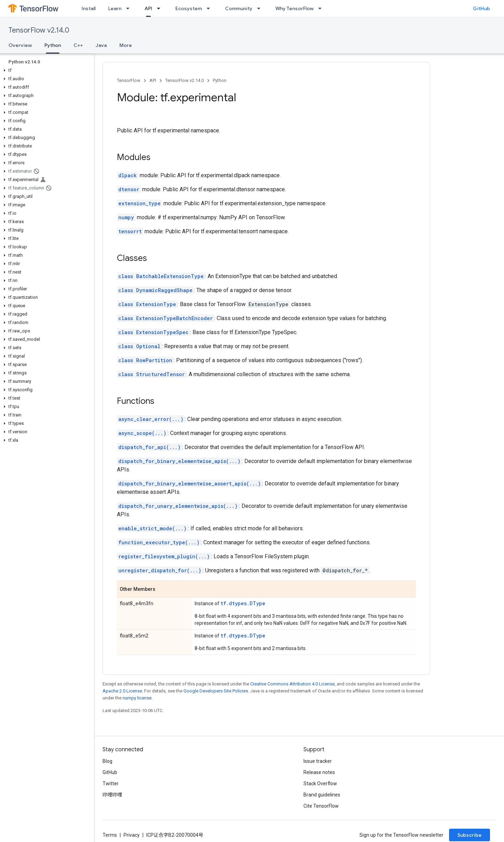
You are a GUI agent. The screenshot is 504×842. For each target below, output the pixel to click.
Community (239, 8)
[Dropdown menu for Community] (261, 8)
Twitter (111, 784)
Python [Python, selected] (53, 45)
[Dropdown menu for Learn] (130, 8)
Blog (107, 761)
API (153, 80)
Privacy (132, 835)
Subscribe (470, 835)
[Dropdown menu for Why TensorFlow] (322, 8)
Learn (115, 8)
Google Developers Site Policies (216, 691)
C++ (78, 45)
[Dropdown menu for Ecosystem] (210, 8)
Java (101, 45)
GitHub (481, 8)
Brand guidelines (322, 795)
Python (220, 80)
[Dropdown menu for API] (161, 8)
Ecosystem (189, 8)
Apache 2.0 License (122, 691)
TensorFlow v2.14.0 (39, 30)
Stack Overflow (320, 784)
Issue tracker (318, 761)
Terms (110, 835)
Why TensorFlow (295, 8)
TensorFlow (129, 80)
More (126, 45)
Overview (20, 45)
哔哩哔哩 (112, 795)
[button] (46, 70)
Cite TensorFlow (321, 806)
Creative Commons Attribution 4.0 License (292, 684)
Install (89, 8)
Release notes (319, 772)
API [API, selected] (148, 8)
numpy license (137, 698)
